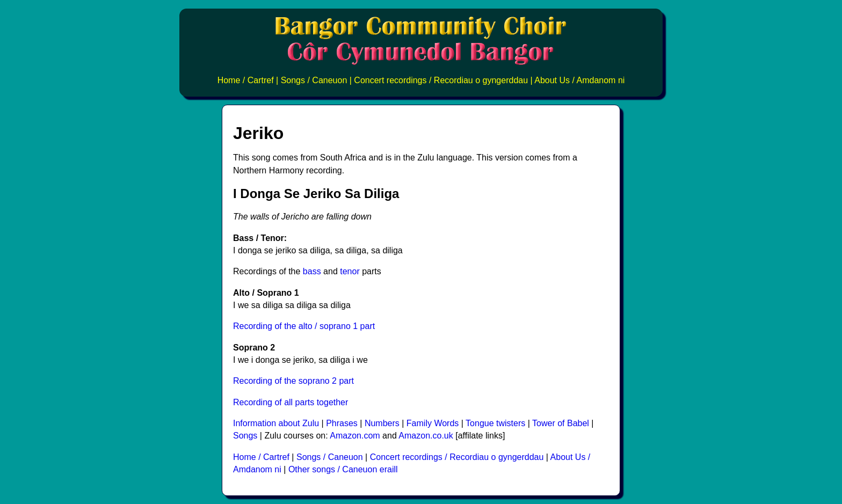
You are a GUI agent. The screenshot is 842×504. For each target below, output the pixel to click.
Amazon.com (355, 436)
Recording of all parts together (291, 402)
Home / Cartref (246, 80)
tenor (350, 271)
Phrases (342, 423)
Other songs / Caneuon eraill (343, 469)
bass (312, 271)
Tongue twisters (495, 423)
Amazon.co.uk (426, 436)
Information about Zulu (276, 423)
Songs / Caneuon (314, 80)
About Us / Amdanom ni (579, 80)
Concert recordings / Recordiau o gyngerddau (441, 80)
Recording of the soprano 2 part (293, 381)
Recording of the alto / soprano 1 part (304, 326)
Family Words (433, 423)
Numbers (382, 423)
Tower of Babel (561, 423)
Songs (245, 436)
